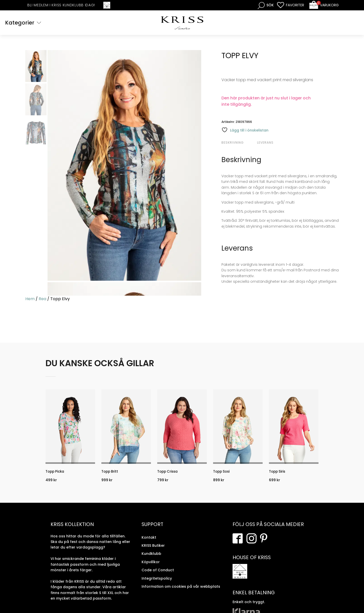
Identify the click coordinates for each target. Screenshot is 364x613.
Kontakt (149, 541)
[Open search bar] (266, 5)
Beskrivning (233, 143)
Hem (30, 299)
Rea (42, 299)
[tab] (239, 143)
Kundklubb (151, 557)
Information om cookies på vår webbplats (181, 590)
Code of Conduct (158, 574)
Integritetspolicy (157, 582)
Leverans (265, 143)
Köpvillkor (151, 565)
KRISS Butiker (153, 549)
